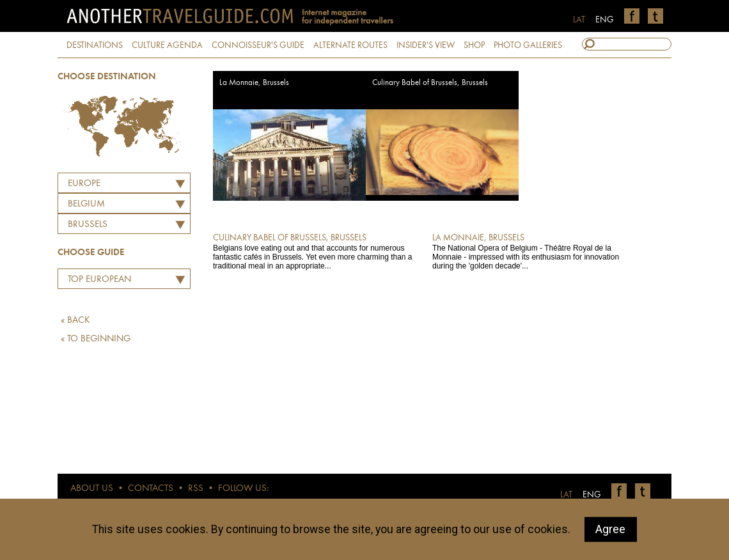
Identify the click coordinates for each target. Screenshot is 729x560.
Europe (84, 184)
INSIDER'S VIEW (426, 45)
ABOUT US (92, 489)
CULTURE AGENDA (167, 45)
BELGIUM (86, 204)
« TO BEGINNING (96, 339)
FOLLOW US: (243, 489)
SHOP (474, 45)
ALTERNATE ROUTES (350, 45)
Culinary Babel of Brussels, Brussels (430, 83)
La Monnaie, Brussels (254, 83)
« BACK (75, 321)
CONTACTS (151, 489)
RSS (196, 489)
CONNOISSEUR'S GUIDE (258, 45)
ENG (605, 20)
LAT (579, 20)
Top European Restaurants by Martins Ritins (96, 281)
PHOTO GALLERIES (528, 45)
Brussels (88, 225)
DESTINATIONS (95, 45)
